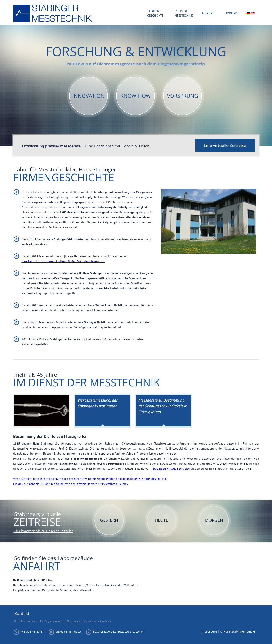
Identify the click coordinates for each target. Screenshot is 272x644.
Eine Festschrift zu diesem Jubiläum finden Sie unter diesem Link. (64, 261)
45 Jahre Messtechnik (182, 13)
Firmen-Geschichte (155, 13)
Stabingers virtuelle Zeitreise (171, 469)
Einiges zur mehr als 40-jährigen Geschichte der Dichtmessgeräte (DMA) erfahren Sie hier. (71, 484)
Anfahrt (208, 13)
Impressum (209, 632)
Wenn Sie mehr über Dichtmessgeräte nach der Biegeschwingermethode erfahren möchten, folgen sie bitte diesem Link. (90, 479)
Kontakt (232, 13)
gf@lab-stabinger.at (68, 632)
